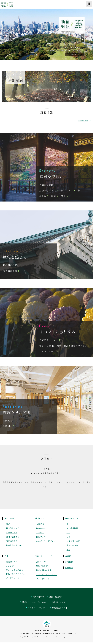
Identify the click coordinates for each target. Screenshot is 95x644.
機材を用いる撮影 (44, 570)
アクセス (40, 532)
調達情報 (69, 567)
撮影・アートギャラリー (45, 556)
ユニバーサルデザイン (46, 541)
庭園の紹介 (9, 518)
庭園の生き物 (72, 545)
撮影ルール (41, 562)
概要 (8, 524)
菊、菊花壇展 (72, 528)
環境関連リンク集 (60, 608)
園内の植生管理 (13, 537)
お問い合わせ (38, 597)
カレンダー (11, 566)
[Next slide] (83, 38)
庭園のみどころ (72, 518)
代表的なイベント (14, 562)
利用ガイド (40, 518)
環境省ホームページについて (34, 602)
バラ (68, 532)
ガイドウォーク (13, 578)
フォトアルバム (43, 579)
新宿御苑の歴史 (13, 528)
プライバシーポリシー (37, 608)
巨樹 (68, 537)
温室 (68, 550)
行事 (7, 556)
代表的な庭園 (12, 532)
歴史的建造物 (12, 541)
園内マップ (41, 537)
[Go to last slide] (11, 38)
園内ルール (41, 528)
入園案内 (40, 524)
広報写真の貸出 (43, 566)
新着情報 (69, 562)
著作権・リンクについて (63, 602)
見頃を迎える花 (73, 541)
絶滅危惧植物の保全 (15, 545)
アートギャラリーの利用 (47, 574)
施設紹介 (69, 556)
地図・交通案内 (56, 597)
